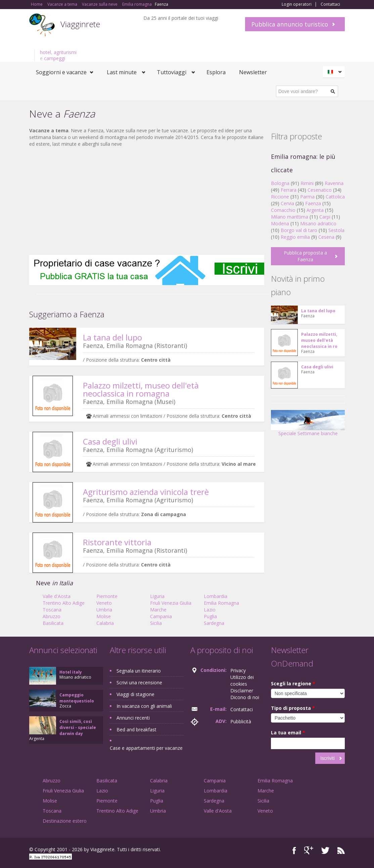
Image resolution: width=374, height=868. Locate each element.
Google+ (309, 850)
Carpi (325, 217)
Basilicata (53, 623)
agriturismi (65, 52)
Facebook (294, 850)
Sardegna (214, 623)
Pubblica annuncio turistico (290, 24)
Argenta (315, 210)
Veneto (104, 603)
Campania (161, 616)
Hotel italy (71, 672)
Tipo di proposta (293, 708)
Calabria (105, 623)
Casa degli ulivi (110, 441)
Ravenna (334, 183)
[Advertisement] (147, 201)
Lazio (210, 610)
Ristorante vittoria (117, 542)
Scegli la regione (293, 683)
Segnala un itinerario (139, 671)
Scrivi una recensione (139, 682)
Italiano (335, 72)
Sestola (336, 230)
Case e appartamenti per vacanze (146, 748)
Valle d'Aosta (57, 596)
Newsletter (253, 72)
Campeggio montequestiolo (77, 698)
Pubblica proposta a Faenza (305, 256)
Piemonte (107, 596)
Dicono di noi (245, 697)
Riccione (280, 197)
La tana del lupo (112, 337)
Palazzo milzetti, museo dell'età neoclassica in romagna (141, 389)
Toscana (52, 610)
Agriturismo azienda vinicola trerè (146, 492)
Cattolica (335, 197)
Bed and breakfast (136, 729)
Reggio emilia (295, 237)
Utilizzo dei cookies (242, 680)
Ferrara (289, 190)
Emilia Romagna (221, 603)
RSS (341, 850)
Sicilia (156, 623)
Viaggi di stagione (135, 694)
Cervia (287, 203)
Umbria (104, 610)
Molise (104, 616)
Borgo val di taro (299, 230)
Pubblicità (241, 721)
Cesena (326, 237)
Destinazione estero (65, 821)
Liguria (157, 596)
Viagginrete (80, 24)
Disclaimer (242, 691)
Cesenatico (320, 190)
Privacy (238, 670)
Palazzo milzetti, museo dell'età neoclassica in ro (319, 340)
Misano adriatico (318, 223)
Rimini (307, 183)
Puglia (210, 616)
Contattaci (330, 4)
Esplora (216, 72)
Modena (280, 223)
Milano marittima (290, 217)
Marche (158, 610)
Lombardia (216, 596)
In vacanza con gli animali (144, 706)
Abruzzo (52, 616)
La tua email (288, 733)
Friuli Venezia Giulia (171, 603)
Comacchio (283, 210)
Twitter (325, 850)
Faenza (313, 203)
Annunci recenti (133, 718)
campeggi (55, 58)
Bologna (280, 183)
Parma (307, 197)
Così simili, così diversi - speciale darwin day (78, 727)
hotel (45, 52)
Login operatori (297, 4)
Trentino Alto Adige (64, 603)
